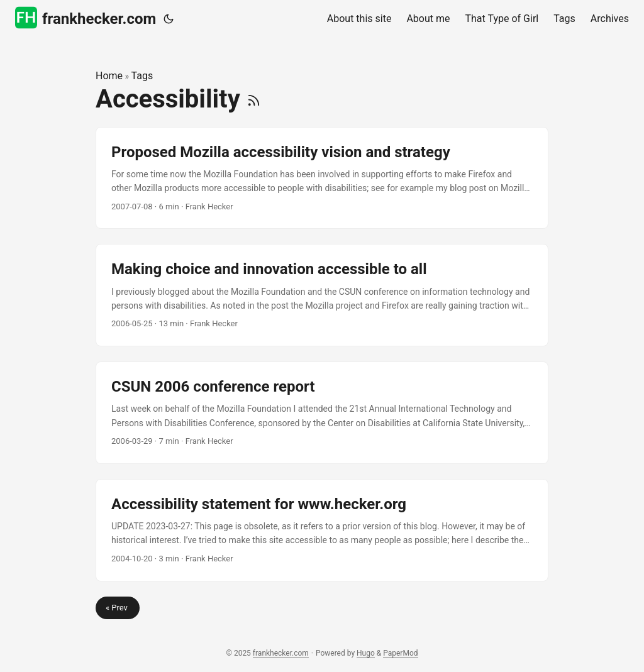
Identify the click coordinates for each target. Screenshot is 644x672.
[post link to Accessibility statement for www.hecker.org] (322, 530)
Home (109, 76)
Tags (142, 76)
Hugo (366, 653)
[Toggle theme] (169, 19)
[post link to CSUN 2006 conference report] (322, 413)
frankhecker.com (86, 18)
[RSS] (254, 99)
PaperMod (400, 653)
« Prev (118, 608)
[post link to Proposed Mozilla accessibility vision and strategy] (322, 178)
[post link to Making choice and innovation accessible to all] (322, 295)
